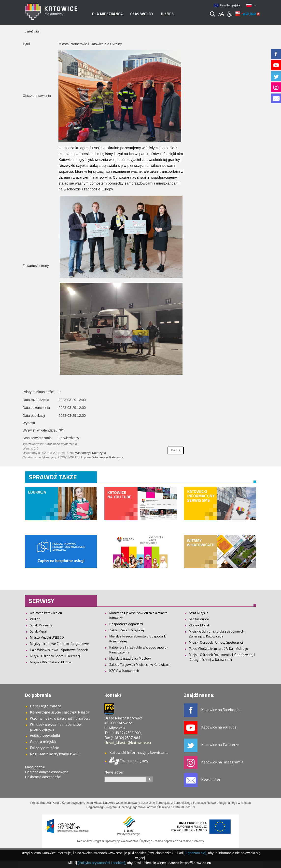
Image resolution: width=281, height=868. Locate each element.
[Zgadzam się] (195, 853)
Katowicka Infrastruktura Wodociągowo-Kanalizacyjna (139, 650)
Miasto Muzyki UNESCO (47, 637)
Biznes (167, 14)
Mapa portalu (35, 767)
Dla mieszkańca (107, 14)
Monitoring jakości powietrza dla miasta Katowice (138, 615)
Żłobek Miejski (200, 625)
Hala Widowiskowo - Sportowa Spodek (59, 650)
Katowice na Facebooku (221, 710)
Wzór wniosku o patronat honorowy (60, 718)
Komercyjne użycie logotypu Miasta (60, 712)
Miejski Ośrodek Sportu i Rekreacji (55, 656)
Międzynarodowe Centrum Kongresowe (59, 643)
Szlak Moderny (41, 625)
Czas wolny (142, 14)
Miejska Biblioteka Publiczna (51, 662)
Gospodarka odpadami (126, 624)
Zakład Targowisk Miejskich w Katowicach (140, 664)
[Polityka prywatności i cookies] (102, 863)
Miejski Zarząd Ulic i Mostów (130, 658)
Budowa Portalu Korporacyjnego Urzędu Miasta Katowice (78, 803)
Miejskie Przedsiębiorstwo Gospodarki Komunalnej (138, 639)
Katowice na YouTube (219, 727)
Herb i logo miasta (46, 706)
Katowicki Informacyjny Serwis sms (139, 752)
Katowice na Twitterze (220, 744)
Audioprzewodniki (45, 735)
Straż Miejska (199, 613)
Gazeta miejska (43, 742)
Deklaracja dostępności (43, 777)
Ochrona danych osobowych (47, 772)
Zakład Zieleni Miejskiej (127, 630)
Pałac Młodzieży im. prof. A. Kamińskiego (218, 648)
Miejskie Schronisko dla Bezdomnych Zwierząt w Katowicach (217, 634)
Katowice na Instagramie (222, 762)
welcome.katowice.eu (46, 613)
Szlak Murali (39, 631)
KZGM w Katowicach (124, 671)
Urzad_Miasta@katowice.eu (128, 743)
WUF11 (35, 619)
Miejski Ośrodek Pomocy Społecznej (216, 642)
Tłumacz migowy (134, 760)
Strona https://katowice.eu (190, 863)
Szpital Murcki (199, 619)
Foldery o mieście (44, 748)
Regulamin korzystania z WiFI (55, 754)
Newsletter (211, 779)
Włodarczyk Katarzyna (91, 453)
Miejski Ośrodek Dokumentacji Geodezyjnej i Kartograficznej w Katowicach (222, 657)
